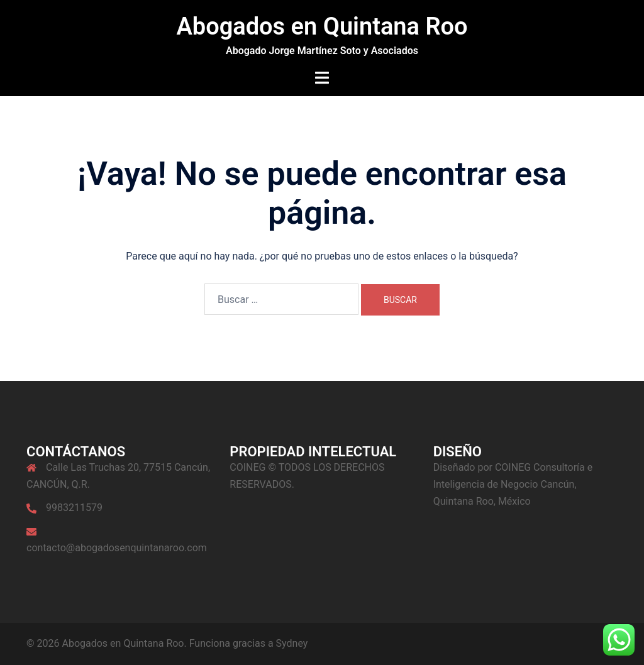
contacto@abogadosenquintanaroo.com (117, 548)
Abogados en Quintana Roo (322, 26)
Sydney (292, 643)
